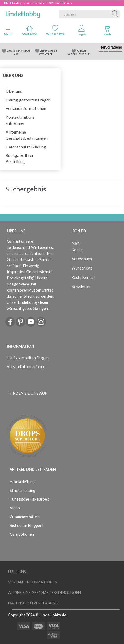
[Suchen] (115, 14)
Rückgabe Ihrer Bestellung (20, 158)
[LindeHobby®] (23, 13)
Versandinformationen (26, 108)
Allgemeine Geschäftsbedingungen (27, 135)
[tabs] (107, 32)
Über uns (14, 91)
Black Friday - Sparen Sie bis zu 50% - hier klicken (38, 3)
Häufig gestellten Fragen (28, 100)
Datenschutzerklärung (26, 147)
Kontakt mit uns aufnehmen (20, 120)
